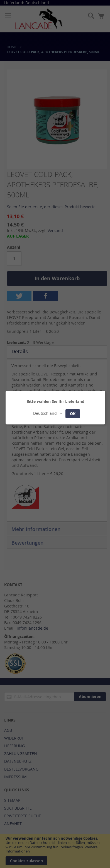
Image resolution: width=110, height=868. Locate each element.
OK (73, 414)
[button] (47, 414)
